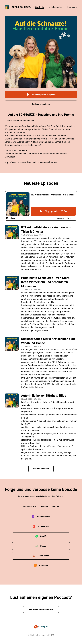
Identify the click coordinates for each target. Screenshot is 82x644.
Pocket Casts (43, 527)
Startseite (40, 7)
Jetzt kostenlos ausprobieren (41, 610)
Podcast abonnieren (41, 104)
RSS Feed (43, 566)
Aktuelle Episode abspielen (41, 94)
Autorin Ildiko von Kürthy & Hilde (44, 396)
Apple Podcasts (44, 517)
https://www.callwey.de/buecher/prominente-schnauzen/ (31, 162)
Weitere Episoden (41, 469)
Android (44, 507)
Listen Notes (43, 556)
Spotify (43, 536)
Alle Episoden (55, 7)
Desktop (56, 507)
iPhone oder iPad (29, 507)
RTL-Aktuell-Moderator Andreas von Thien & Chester (46, 230)
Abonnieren (72, 7)
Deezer (44, 546)
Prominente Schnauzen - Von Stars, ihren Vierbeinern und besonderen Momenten (46, 282)
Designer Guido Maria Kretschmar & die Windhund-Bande (48, 341)
